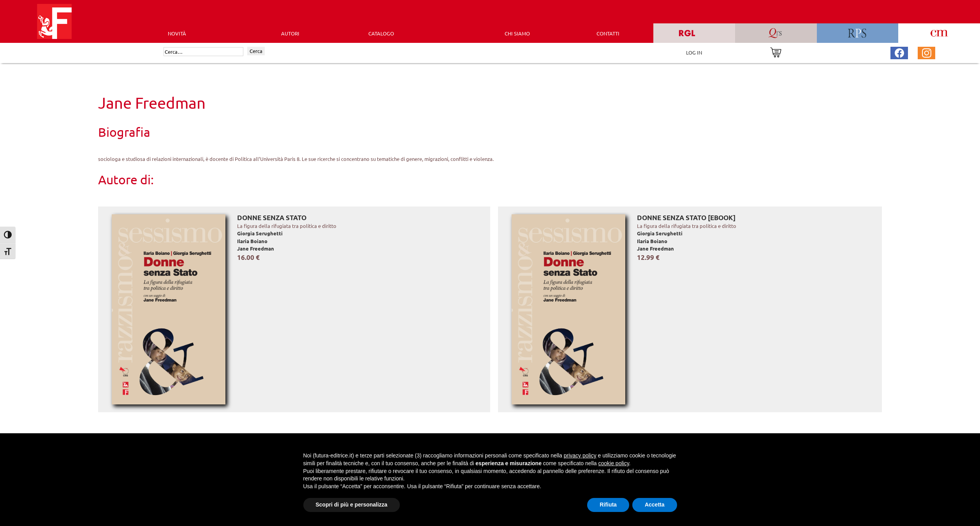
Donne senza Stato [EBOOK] (686, 218)
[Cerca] (203, 52)
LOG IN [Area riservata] (694, 52)
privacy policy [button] (580, 455)
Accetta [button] (655, 505)
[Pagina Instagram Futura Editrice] (927, 52)
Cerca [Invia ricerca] (256, 51)
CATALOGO (381, 33)
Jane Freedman (256, 248)
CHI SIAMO (517, 33)
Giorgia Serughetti (260, 233)
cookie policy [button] (613, 463)
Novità (177, 33)
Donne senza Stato (272, 218)
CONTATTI (608, 33)
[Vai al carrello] (776, 52)
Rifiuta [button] (608, 505)
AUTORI (290, 33)
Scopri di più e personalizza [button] (352, 505)
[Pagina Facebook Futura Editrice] (899, 52)
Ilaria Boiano (252, 241)
